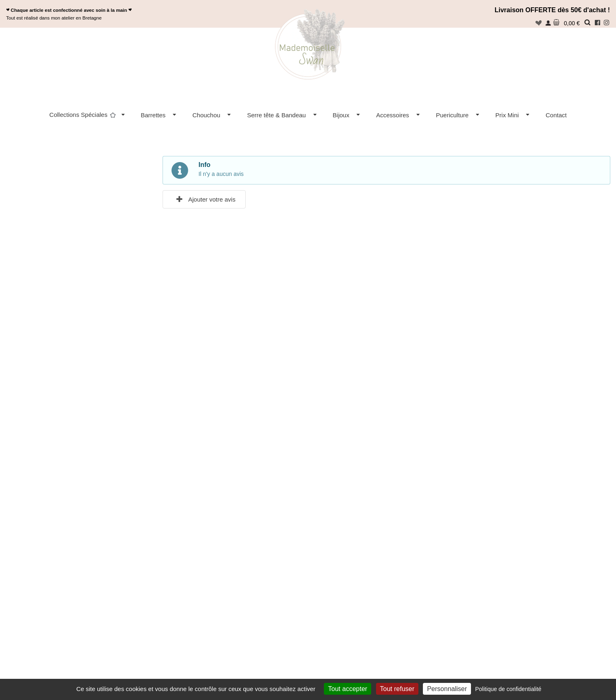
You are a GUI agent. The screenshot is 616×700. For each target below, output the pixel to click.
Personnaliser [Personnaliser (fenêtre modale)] (447, 689)
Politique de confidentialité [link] (508, 689)
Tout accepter (348, 689)
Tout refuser (397, 689)
